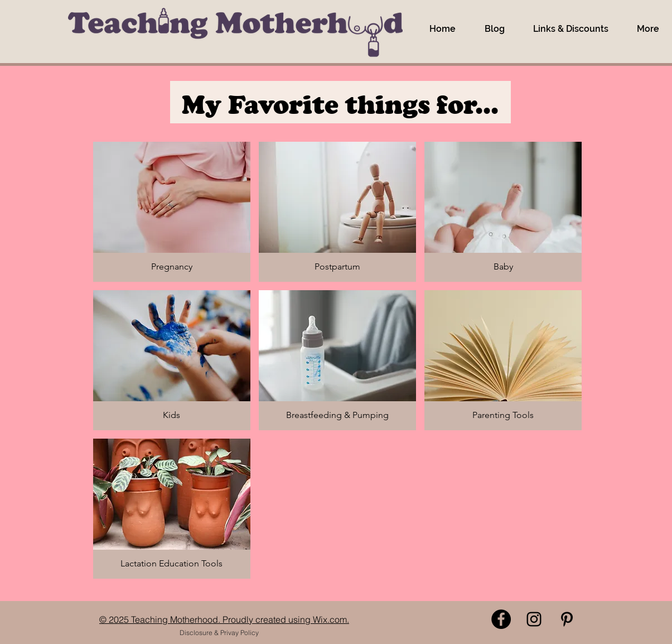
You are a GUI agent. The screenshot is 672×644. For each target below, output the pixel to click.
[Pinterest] (567, 619)
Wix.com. (331, 619)
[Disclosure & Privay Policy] (219, 633)
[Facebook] (501, 619)
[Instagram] (534, 619)
